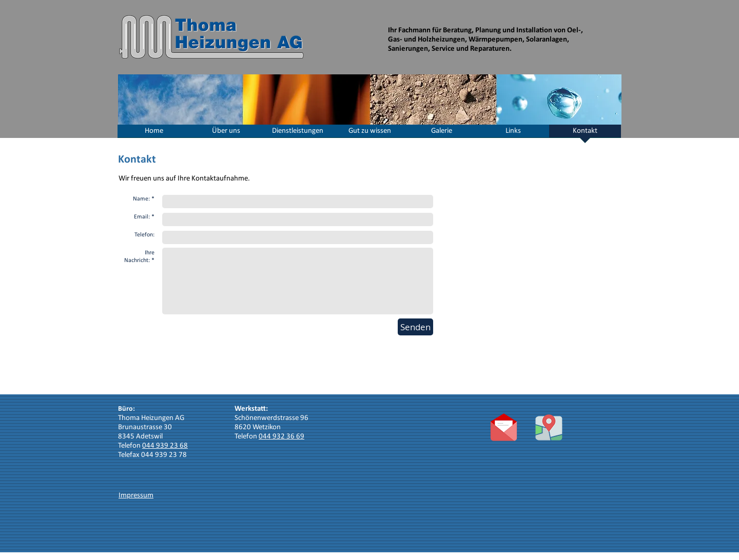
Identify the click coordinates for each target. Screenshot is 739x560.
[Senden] (415, 327)
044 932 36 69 (281, 437)
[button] (226, 134)
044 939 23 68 (165, 446)
